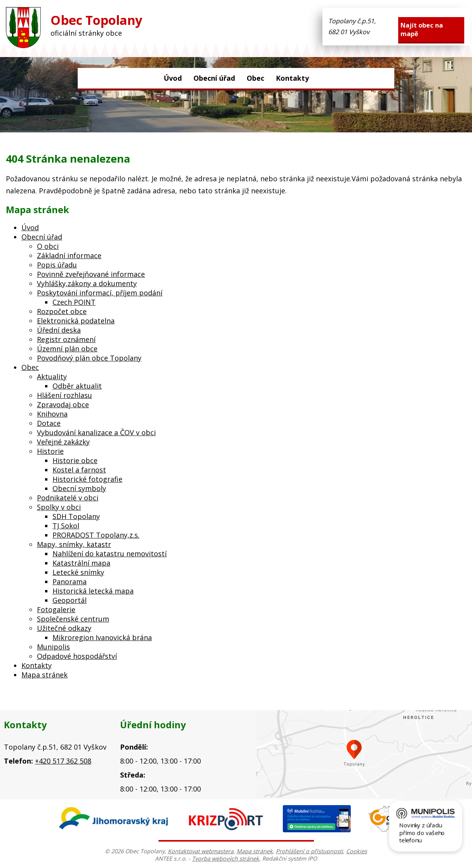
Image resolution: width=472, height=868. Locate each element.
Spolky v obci (59, 507)
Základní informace (69, 255)
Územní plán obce (67, 349)
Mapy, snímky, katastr (74, 544)
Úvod (173, 78)
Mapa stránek (44, 675)
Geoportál (70, 600)
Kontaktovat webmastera (201, 851)
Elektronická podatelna (76, 321)
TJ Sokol (66, 526)
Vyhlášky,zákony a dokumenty (87, 283)
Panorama (70, 582)
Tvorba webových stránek (226, 858)
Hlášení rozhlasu (64, 395)
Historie (50, 451)
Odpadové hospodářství (77, 656)
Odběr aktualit (77, 386)
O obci (48, 246)
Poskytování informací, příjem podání (100, 293)
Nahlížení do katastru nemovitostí (110, 554)
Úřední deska (59, 330)
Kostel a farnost (79, 470)
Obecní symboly (79, 488)
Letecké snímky (78, 572)
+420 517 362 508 (63, 761)
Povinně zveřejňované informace (91, 274)
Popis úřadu (57, 265)
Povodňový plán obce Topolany (89, 358)
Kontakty (292, 78)
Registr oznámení (66, 339)
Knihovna (52, 414)
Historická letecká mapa (93, 591)
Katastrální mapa (81, 563)
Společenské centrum (73, 619)
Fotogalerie (56, 609)
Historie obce (75, 460)
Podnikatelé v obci (68, 498)
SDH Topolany (76, 516)
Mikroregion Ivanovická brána (102, 637)
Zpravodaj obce (63, 404)
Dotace (49, 423)
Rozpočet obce (62, 311)
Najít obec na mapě (422, 30)
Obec (255, 78)
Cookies (357, 851)
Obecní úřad (214, 78)
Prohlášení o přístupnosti (309, 851)
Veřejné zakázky (63, 442)
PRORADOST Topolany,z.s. (96, 535)
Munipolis (53, 647)
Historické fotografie (87, 479)
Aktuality (52, 377)
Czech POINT (74, 302)
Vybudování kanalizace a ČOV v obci (96, 432)
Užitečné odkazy (64, 628)
